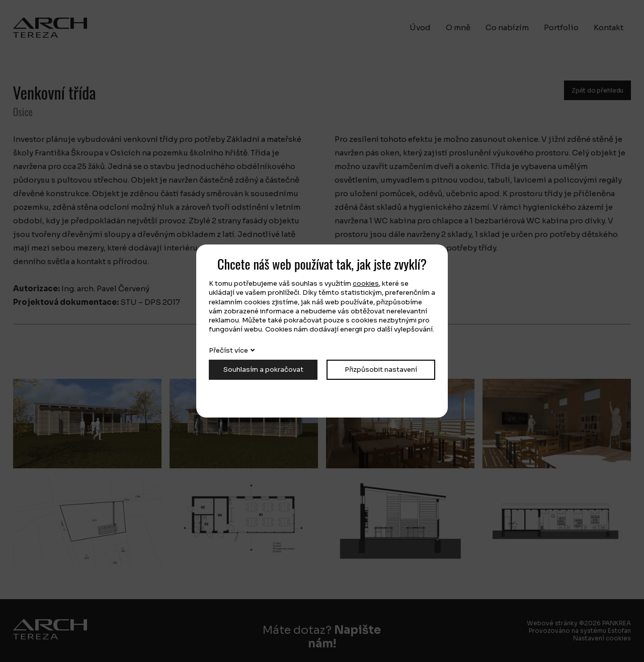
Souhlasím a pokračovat (263, 369)
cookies (366, 283)
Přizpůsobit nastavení (381, 369)
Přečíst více (228, 350)
